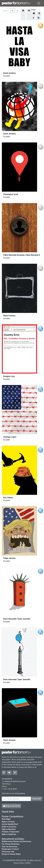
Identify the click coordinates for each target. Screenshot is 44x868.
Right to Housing (8, 822)
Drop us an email (11, 806)
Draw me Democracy (10, 847)
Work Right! (6, 819)
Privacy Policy (19, 863)
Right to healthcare (9, 834)
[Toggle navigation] (39, 3)
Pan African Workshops (11, 844)
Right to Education (9, 829)
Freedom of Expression (11, 832)
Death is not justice (9, 827)
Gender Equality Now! (10, 824)
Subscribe (37, 799)
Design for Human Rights (11, 854)
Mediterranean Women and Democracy (16, 841)
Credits (28, 863)
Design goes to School (10, 849)
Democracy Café (8, 852)
